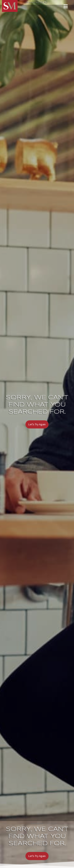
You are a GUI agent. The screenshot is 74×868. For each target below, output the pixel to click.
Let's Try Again (37, 424)
